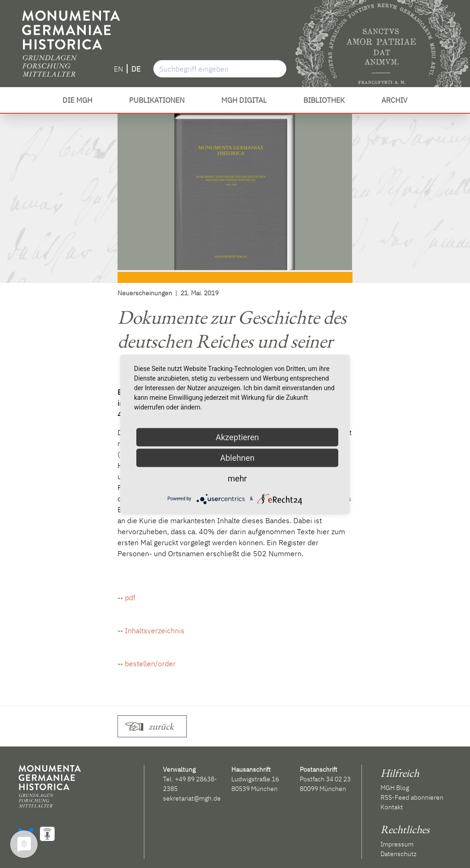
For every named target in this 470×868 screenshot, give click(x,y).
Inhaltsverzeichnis (155, 630)
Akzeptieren (238, 437)
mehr (237, 478)
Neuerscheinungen (145, 293)
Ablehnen (237, 457)
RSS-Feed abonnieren (412, 797)
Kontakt (392, 807)
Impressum (397, 844)
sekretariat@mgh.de (192, 798)
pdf (130, 597)
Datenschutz (398, 854)
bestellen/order (150, 663)
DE (136, 69)
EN (118, 69)
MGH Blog (395, 788)
